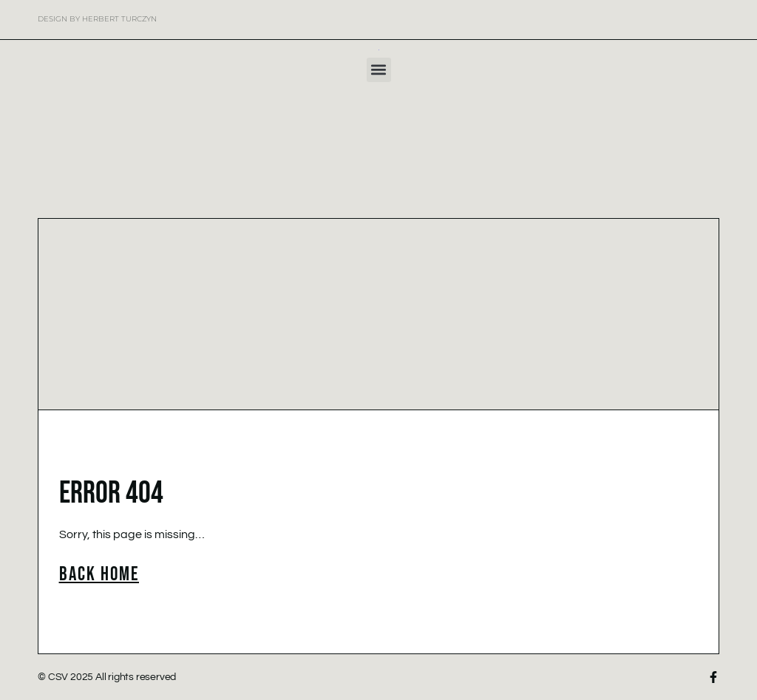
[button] (379, 70)
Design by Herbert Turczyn (97, 19)
